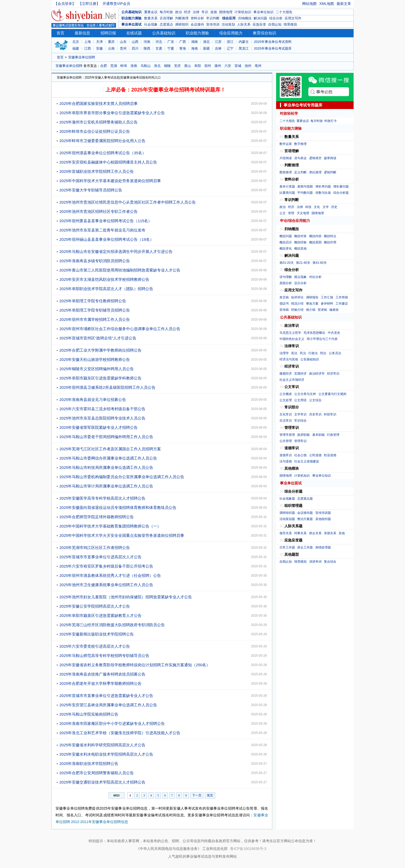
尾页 (210, 795)
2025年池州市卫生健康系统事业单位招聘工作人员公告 (106, 585)
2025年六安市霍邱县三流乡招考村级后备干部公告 (102, 409)
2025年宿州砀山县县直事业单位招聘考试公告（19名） (107, 239)
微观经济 (286, 374)
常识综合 (300, 421)
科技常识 (330, 414)
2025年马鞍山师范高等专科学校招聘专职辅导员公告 (104, 656)
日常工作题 (287, 547)
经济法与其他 (289, 359)
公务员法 (335, 353)
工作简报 (342, 297)
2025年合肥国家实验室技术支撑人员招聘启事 (99, 103)
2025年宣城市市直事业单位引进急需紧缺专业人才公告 (106, 696)
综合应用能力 (231, 33)
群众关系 (315, 533)
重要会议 (151, 12)
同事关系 (300, 533)
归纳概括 (245, 18)
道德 (214, 12)
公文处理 (286, 400)
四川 (135, 48)
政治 (178, 12)
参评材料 (327, 304)
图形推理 (286, 172)
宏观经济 (300, 374)
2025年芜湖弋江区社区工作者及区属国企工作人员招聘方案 (110, 449)
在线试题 (134, 33)
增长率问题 (323, 187)
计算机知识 (243, 12)
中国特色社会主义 (292, 339)
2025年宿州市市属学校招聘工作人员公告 (95, 319)
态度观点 (166, 24)
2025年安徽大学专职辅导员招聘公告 (91, 190)
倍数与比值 (323, 193)
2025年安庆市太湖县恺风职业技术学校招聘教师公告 (104, 279)
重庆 (111, 42)
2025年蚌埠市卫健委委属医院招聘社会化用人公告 (102, 141)
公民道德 (315, 455)
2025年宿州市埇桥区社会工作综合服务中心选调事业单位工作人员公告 (120, 329)
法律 (196, 12)
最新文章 (344, 4)
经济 (187, 12)
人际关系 (244, 24)
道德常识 (286, 455)
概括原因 (315, 242)
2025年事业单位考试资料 (273, 42)
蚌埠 (124, 66)
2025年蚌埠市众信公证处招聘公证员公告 (95, 131)
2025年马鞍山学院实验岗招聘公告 (89, 714)
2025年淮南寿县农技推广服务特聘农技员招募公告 (102, 674)
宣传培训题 (323, 513)
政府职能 (303, 435)
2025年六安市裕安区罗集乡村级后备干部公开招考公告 (106, 566)
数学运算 (286, 144)
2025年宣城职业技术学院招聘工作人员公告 (97, 171)
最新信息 (82, 33)
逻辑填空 (315, 158)
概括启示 (286, 242)
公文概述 (286, 394)
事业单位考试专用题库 (303, 105)
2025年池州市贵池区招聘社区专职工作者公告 (99, 211)
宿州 (208, 66)
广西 (183, 42)
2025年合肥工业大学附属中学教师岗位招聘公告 (100, 350)
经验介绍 (297, 310)
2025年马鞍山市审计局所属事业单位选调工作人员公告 (106, 486)
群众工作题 (305, 547)
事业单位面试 (131, 24)
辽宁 (230, 48)
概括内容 (315, 236)
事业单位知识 (263, 12)
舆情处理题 (323, 547)
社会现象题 (287, 499)
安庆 (177, 66)
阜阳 (198, 66)
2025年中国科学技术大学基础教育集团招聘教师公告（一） (110, 526)
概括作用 (330, 242)
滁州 (218, 66)
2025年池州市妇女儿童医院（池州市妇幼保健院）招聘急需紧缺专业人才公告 (126, 597)
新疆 (206, 48)
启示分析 (300, 283)
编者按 (334, 310)
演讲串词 (315, 562)
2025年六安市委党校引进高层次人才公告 (95, 646)
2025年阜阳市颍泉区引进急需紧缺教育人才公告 (100, 615)
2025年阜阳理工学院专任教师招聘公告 (93, 301)
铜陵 (167, 66)
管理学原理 (287, 435)
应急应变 (259, 24)
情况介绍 (297, 304)
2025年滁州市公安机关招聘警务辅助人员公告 (99, 122)
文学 (326, 207)
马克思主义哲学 (290, 333)
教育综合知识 (264, 33)
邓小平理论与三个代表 (322, 339)
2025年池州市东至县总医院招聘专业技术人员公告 (102, 418)
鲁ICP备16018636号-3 (248, 849)
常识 (205, 12)
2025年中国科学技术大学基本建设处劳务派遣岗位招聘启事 (110, 181)
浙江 (230, 42)
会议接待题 (305, 513)
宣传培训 (213, 24)
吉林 (218, 48)
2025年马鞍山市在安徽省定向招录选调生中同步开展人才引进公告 (116, 251)
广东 (171, 42)
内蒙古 (244, 42)
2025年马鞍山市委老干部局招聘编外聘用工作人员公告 (106, 437)
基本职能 (318, 435)
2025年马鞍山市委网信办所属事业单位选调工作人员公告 (108, 458)
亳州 (258, 66)
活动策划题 (287, 519)
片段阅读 (286, 158)
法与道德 (286, 461)
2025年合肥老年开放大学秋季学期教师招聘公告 (100, 683)
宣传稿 (284, 310)
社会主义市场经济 (292, 380)
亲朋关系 (330, 533)
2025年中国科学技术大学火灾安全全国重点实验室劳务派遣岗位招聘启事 (122, 535)
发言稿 (284, 297)
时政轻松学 (289, 113)
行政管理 (333, 435)
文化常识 (286, 414)
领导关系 (286, 533)
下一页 (197, 795)
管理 (291, 213)
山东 (123, 42)
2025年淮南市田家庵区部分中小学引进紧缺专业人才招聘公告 (112, 723)
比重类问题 (287, 193)
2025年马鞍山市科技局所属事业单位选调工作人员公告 (106, 467)
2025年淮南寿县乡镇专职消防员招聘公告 (95, 261)
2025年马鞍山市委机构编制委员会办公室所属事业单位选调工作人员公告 (122, 477)
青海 (183, 48)
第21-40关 (303, 263)
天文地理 (303, 213)
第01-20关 (287, 263)
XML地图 (327, 4)
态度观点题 (305, 499)
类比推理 (315, 172)
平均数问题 (305, 193)
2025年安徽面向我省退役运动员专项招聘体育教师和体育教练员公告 (118, 507)
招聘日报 (108, 33)
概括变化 (286, 249)
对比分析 (315, 277)
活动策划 (228, 24)
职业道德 (330, 455)
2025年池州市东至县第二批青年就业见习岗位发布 (102, 230)
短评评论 (297, 297)
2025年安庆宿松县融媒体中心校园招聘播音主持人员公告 (108, 162)
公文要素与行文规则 (332, 394)
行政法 (313, 353)
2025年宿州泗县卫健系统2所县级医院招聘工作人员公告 (107, 387)
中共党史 (334, 333)
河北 (159, 42)
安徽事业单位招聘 (82, 57)
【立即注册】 (89, 4)
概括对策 (300, 236)
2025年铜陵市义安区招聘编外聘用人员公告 (97, 369)
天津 (99, 42)
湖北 (206, 42)
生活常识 (286, 421)
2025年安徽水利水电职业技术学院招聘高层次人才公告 (106, 754)
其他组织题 (323, 519)
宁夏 (171, 48)
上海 (88, 42)
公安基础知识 (310, 359)
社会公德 (300, 455)
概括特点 (330, 236)
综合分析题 (341, 193)
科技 (308, 207)
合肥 (104, 66)
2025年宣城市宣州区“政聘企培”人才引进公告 (98, 338)
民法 (303, 353)
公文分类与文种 (305, 394)
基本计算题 (287, 187)
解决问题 (260, 18)
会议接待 (197, 24)
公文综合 (315, 400)
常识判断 (213, 18)
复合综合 (330, 562)
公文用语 (300, 400)
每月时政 (166, 12)
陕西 (147, 48)
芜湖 (114, 66)
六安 (228, 66)
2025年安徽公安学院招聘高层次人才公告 (95, 606)
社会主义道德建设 (307, 461)
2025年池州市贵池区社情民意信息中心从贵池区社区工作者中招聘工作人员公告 (128, 202)
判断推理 (182, 18)
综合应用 (229, 18)
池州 (248, 66)
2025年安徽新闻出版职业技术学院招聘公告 (97, 634)
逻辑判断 (330, 172)
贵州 (123, 48)
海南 (194, 48)
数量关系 (151, 18)
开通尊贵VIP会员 (116, 4)
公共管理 (286, 441)
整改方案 (312, 304)
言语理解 (166, 18)
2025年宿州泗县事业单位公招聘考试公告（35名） (103, 153)
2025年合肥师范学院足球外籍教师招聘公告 (97, 517)
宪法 (294, 353)
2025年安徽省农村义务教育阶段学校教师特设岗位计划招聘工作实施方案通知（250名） (135, 665)
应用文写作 (293, 18)
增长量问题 (341, 187)
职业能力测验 (131, 18)
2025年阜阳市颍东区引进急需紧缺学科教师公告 (100, 378)
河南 (147, 42)
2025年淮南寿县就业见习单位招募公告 (93, 400)
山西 (135, 42)
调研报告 (312, 297)
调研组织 (182, 24)
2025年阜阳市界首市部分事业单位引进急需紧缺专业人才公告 (112, 113)
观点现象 (300, 277)
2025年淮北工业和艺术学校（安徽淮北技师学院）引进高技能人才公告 (120, 733)
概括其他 (300, 249)
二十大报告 (284, 12)
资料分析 (197, 18)
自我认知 (275, 24)
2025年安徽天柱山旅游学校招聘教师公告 (95, 359)
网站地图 (309, 4)
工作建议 (342, 304)
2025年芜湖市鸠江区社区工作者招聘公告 (95, 548)
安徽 (99, 48)
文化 (317, 207)
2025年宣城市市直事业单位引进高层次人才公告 (100, 557)
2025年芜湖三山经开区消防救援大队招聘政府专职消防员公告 (112, 625)
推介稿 (311, 310)
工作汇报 (327, 297)
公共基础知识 (131, 12)
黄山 (188, 66)
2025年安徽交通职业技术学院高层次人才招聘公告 (102, 782)
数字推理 (300, 144)
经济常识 (333, 374)
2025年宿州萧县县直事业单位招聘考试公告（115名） (106, 221)
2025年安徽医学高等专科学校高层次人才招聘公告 (102, 498)
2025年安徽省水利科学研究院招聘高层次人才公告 (102, 745)
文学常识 (300, 414)
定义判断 (300, 172)
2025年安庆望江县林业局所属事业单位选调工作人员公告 (108, 705)
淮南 (134, 66)
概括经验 (300, 242)
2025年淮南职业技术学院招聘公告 (89, 764)
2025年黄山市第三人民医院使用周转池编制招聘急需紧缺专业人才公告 (120, 270)
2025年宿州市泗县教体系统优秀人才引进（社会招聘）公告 (110, 575)
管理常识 (300, 441)
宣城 (238, 66)
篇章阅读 (330, 158)
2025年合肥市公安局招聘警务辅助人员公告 (97, 773)
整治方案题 (305, 519)
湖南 (194, 42)
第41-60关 (320, 263)
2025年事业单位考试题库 (273, 48)
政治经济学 (317, 374)
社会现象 (151, 24)
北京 (76, 42)
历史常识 (315, 414)
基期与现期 (305, 187)
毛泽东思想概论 (314, 333)
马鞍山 (146, 66)
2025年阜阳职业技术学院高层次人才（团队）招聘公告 (106, 289)
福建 (76, 48)
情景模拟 (290, 24)
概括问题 (286, 236)
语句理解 (286, 277)
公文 (283, 213)
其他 (342, 533)
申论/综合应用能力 (295, 221)
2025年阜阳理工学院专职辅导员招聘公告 (95, 310)
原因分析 (286, 283)
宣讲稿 (322, 310)
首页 (60, 33)
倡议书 (284, 304)
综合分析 (276, 18)
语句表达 (300, 158)
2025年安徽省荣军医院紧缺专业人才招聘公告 (99, 427)
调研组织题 (287, 513)
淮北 (157, 66)
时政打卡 (331, 121)
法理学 (284, 353)
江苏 (218, 42)
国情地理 (226, 12)
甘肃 (159, 48)
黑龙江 (244, 48)
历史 (334, 207)
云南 (111, 48)
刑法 (323, 353)
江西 (88, 48)
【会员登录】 (65, 4)
